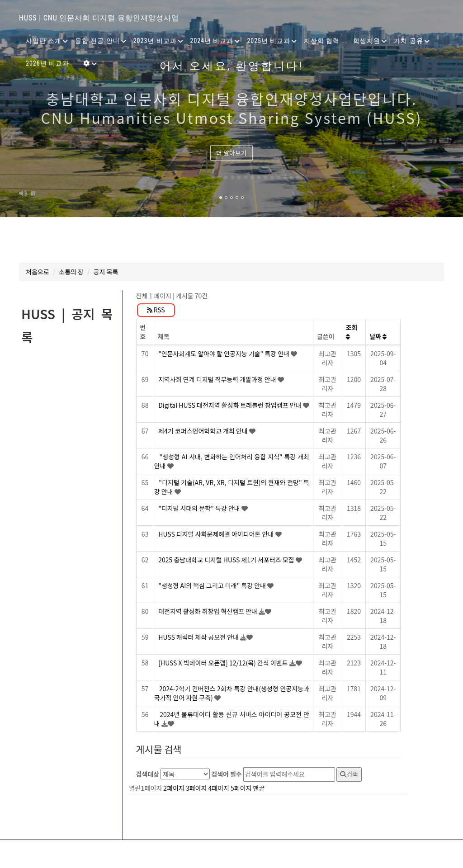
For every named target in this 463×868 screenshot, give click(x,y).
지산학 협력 (322, 41)
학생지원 (367, 41)
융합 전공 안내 (97, 41)
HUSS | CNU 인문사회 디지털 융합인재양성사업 (99, 18)
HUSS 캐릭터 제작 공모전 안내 (199, 637)
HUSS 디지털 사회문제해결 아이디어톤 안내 (217, 534)
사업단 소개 (44, 41)
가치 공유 (408, 41)
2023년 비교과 (155, 41)
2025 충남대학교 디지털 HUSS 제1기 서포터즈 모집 (227, 560)
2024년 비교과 (212, 41)
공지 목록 (106, 272)
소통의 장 (71, 272)
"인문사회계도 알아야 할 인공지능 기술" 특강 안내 (224, 354)
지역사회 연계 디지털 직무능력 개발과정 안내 (218, 379)
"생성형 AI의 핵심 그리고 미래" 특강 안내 (213, 585)
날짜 (378, 336)
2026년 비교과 (47, 63)
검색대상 (148, 774)
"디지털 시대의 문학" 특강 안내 (200, 508)
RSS (156, 310)
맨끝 (259, 788)
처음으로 (38, 272)
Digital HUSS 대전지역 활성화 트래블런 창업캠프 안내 (230, 405)
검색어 (227, 774)
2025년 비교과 (269, 41)
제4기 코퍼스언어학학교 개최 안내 (204, 431)
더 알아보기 (231, 153)
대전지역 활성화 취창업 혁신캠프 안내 (208, 611)
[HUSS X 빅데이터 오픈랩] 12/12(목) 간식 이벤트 (224, 663)
